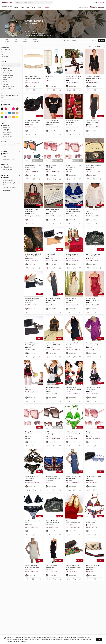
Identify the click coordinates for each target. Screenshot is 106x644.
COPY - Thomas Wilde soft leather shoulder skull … (93, 255)
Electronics (4, 56)
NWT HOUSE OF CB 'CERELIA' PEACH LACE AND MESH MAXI (71, 300)
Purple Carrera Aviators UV (93, 477)
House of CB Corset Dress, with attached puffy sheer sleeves (52, 122)
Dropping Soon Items (9, 187)
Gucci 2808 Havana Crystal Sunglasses (32, 344)
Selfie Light (49, 76)
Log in (97, 2)
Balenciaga (6, 73)
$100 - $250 (6, 134)
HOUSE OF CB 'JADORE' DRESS (94, 211)
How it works (84, 7)
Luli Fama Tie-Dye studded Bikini (92, 522)
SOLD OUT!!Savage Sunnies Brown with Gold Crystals (51, 433)
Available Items (7, 180)
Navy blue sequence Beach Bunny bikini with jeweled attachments (73, 211)
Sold (27, 387)
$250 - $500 (6, 137)
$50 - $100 (6, 132)
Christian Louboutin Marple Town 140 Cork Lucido (73, 522)
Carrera (4, 84)
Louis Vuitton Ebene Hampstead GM (31, 211)
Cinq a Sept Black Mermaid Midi (51, 566)
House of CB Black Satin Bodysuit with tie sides (73, 77)
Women (16, 7)
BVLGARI (5, 82)
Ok (99, 639)
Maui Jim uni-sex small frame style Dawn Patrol (73, 566)
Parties (39, 7)
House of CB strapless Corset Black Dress (93, 122)
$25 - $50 (5, 130)
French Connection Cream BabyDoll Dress (32, 566)
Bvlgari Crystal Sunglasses (50, 255)
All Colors (5, 105)
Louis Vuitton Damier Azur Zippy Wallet (52, 211)
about (94, 40)
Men (22, 7)
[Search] (36, 2)
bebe (4, 80)
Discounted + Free (8, 159)
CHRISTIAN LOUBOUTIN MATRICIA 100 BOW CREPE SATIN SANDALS (33, 122)
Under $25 (5, 128)
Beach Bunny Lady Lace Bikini (33, 522)
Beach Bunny (6, 77)
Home (33, 7)
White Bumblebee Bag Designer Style (93, 566)
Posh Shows (47, 7)
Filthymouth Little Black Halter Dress (73, 344)
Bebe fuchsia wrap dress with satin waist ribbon (94, 344)
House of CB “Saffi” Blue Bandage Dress (74, 477)
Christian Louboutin (8, 86)
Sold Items (5, 190)
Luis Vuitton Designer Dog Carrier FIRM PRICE (53, 344)
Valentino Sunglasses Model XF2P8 (32, 300)
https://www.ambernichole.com (37, 33)
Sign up (102, 2)
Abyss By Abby (7, 71)
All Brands (5, 68)
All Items (5, 154)
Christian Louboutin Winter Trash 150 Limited (74, 255)
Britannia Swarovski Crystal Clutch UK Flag (53, 477)
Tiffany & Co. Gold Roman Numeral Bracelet (33, 77)
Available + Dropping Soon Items (10, 184)
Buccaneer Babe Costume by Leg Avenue (73, 388)
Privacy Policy (23, 641)
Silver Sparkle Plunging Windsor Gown (53, 300)
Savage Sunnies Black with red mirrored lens (30, 166)
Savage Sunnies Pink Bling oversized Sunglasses (51, 166)
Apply (19, 144)
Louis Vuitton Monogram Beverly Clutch (94, 166)
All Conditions (7, 167)
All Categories (5, 50)
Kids (27, 7)
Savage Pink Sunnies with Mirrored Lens (70, 166)
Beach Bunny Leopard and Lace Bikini (32, 477)
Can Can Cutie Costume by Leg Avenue (94, 388)
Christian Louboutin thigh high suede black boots (33, 255)
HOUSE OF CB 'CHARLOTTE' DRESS (93, 300)
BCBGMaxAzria (7, 75)
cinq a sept (6, 89)
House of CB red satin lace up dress (73, 122)
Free (3, 156)
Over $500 (6, 139)
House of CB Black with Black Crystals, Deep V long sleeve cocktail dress (93, 77)
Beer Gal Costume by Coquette (52, 388)
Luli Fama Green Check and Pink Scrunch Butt (73, 433)
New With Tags (7, 170)
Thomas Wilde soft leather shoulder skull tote (52, 522)
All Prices (5, 125)
